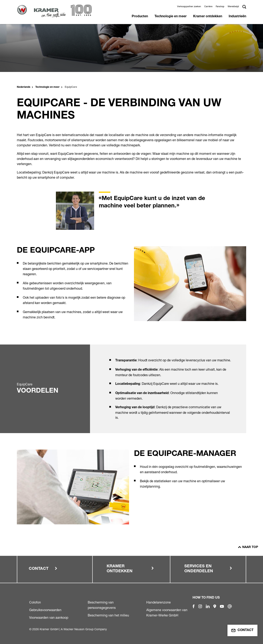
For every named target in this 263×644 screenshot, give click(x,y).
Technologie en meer (171, 17)
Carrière (208, 6)
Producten (140, 17)
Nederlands (24, 87)
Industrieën (237, 17)
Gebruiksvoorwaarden (45, 610)
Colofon (35, 602)
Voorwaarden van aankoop (49, 617)
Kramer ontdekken (208, 17)
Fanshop (220, 6)
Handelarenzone (159, 602)
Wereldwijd (233, 6)
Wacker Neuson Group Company (85, 629)
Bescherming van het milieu (108, 615)
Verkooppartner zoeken (189, 6)
